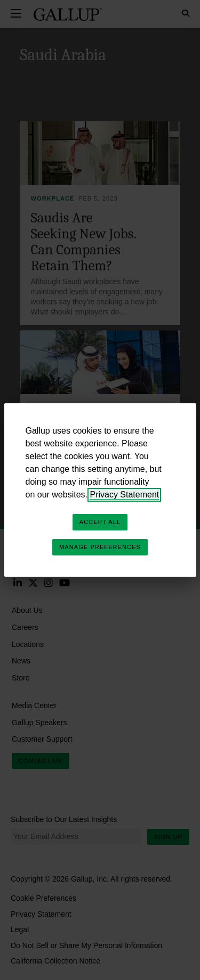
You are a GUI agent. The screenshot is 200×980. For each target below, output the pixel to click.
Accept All (100, 522)
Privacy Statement (124, 495)
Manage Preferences (100, 547)
